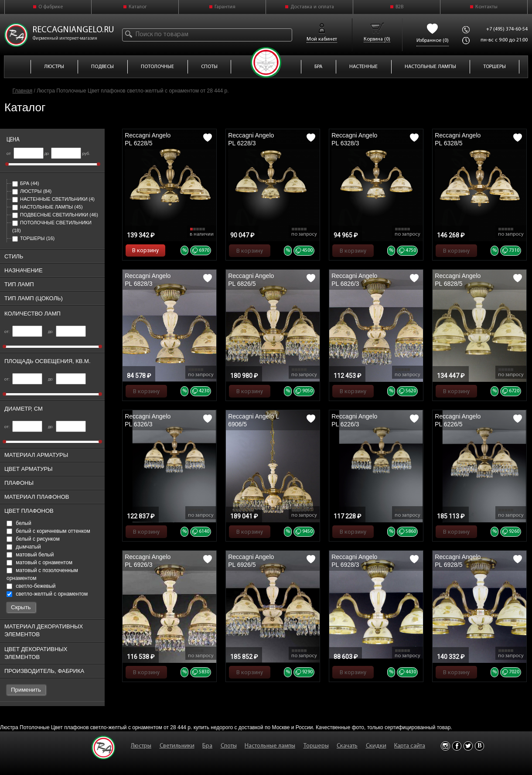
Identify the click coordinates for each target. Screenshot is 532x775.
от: (23, 332)
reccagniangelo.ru (73, 30)
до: (67, 332)
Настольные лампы (48, 207)
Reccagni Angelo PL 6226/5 (458, 420)
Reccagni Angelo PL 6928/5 (458, 561)
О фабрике (51, 7)
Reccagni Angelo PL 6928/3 (354, 561)
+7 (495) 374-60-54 (507, 29)
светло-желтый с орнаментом (47, 594)
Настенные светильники (53, 199)
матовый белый (30, 555)
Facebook (457, 746)
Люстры (32, 191)
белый (19, 523)
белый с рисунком (33, 539)
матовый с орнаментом (39, 562)
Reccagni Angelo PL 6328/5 (458, 139)
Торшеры (33, 238)
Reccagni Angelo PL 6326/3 (148, 420)
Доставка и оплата (312, 7)
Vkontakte (479, 746)
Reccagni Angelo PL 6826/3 (354, 280)
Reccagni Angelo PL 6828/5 (458, 280)
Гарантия (225, 7)
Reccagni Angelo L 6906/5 (253, 420)
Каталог (138, 7)
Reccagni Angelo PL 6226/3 (354, 420)
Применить (26, 690)
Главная (23, 91)
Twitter (468, 746)
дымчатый (24, 547)
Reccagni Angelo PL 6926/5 (251, 561)
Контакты (486, 7)
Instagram (445, 746)
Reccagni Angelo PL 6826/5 (251, 280)
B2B (399, 7)
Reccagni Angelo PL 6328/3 (354, 139)
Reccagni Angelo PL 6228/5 (148, 139)
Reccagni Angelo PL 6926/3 (148, 561)
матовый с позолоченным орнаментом (42, 574)
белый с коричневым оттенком (48, 531)
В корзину (145, 250)
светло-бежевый (31, 586)
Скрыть (21, 607)
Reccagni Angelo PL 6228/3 (251, 139)
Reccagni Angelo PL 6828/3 (148, 280)
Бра (26, 183)
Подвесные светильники (55, 215)
